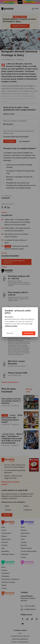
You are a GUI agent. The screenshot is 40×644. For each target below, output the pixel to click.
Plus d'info (10, 333)
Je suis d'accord (29, 333)
